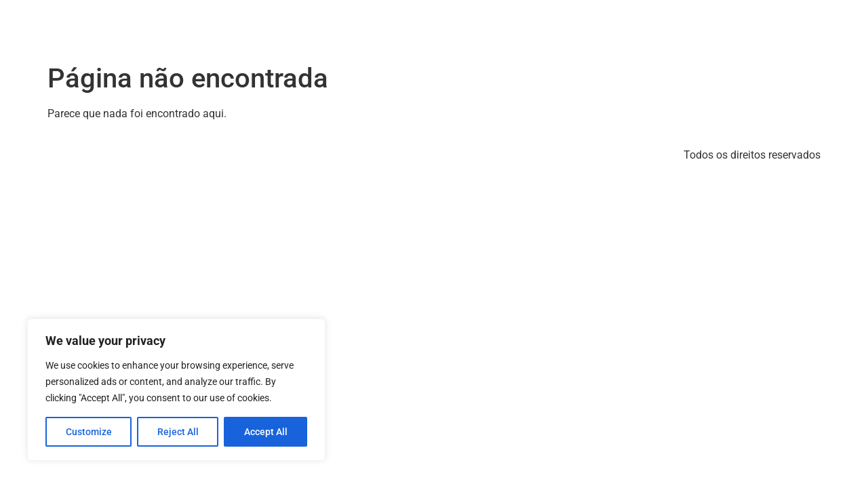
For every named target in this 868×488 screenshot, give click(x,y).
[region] (176, 390)
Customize (89, 432)
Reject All (178, 432)
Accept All (266, 432)
